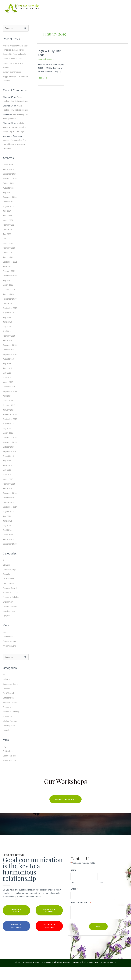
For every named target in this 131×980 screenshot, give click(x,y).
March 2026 (8, 177)
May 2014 (7, 538)
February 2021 (9, 283)
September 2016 (10, 431)
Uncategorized (9, 624)
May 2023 (7, 251)
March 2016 (8, 445)
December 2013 (10, 556)
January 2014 (9, 552)
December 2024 (10, 209)
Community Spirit (11, 582)
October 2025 (9, 196)
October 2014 (9, 515)
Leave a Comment (46, 59)
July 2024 (7, 223)
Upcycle (6, 628)
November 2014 (10, 510)
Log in (6, 644)
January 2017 (9, 422)
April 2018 (7, 390)
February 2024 (9, 237)
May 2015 (7, 482)
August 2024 (9, 219)
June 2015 (8, 478)
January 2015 (9, 501)
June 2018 (8, 381)
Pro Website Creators (106, 975)
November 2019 (10, 311)
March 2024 (8, 233)
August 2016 (9, 436)
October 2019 (9, 316)
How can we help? (84, 916)
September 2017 (10, 404)
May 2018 (7, 385)
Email (78, 902)
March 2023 (8, 256)
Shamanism (8, 614)
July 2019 (7, 330)
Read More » (44, 78)
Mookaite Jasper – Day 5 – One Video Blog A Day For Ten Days (16, 140)
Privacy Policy (79, 975)
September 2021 (10, 274)
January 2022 (9, 270)
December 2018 (10, 357)
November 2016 (10, 427)
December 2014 (10, 505)
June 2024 (8, 228)
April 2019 (7, 344)
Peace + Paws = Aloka (13, 63)
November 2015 (10, 455)
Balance (6, 577)
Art (4, 573)
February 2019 (9, 348)
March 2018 (8, 394)
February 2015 (9, 496)
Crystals (6, 587)
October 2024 (9, 214)
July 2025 (7, 205)
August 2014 (9, 524)
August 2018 (9, 371)
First (72, 895)
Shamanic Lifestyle (11, 605)
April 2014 (7, 542)
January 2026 (9, 182)
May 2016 (7, 441)
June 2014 (8, 533)
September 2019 (10, 320)
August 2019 (9, 325)
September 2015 (10, 464)
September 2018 (10, 367)
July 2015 (7, 473)
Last (101, 895)
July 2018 (7, 376)
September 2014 (10, 519)
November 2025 (10, 191)
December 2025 (10, 186)
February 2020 (9, 302)
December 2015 (10, 450)
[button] (66, 812)
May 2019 (7, 339)
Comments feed (10, 654)
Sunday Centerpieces (13, 76)
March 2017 (8, 413)
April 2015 (7, 487)
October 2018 (9, 362)
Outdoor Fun (9, 596)
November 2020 (10, 288)
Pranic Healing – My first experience (13, 105)
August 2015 (9, 468)
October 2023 (9, 242)
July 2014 (7, 529)
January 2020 (9, 307)
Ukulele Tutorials (10, 619)
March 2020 (8, 297)
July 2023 (7, 246)
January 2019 (9, 353)
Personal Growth (10, 600)
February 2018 (9, 399)
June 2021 (8, 279)
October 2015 (9, 459)
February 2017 (9, 418)
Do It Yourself (9, 591)
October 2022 (9, 265)
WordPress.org (10, 658)
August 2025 (9, 200)
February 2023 (9, 260)
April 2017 (7, 408)
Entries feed (8, 649)
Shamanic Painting (11, 610)
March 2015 (8, 492)
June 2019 (8, 334)
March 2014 (8, 547)
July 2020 (7, 293)
